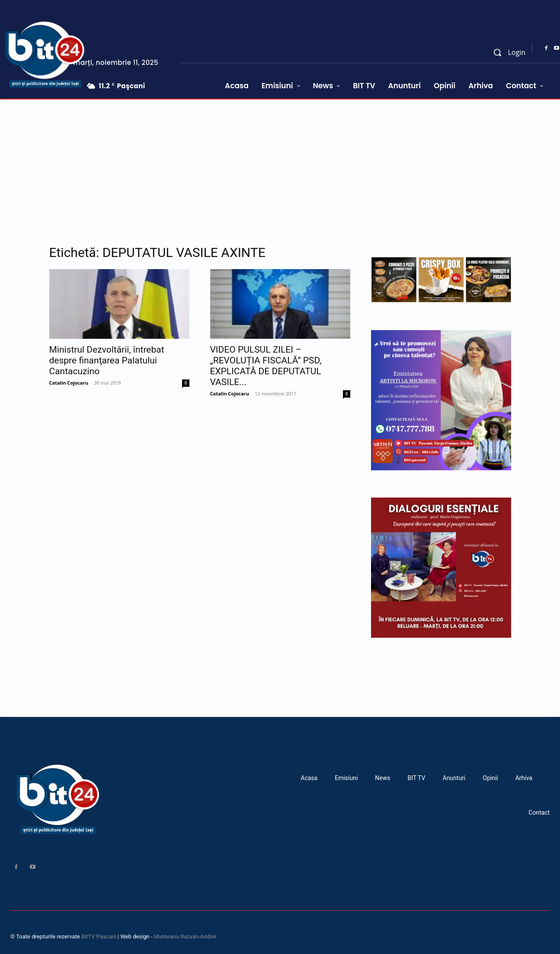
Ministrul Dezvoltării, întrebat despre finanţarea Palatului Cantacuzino (107, 360)
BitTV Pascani (99, 936)
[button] (497, 52)
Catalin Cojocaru (69, 383)
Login (517, 52)
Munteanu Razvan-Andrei (185, 936)
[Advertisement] (280, 164)
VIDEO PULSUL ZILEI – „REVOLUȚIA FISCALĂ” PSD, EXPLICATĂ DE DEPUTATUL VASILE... (266, 366)
